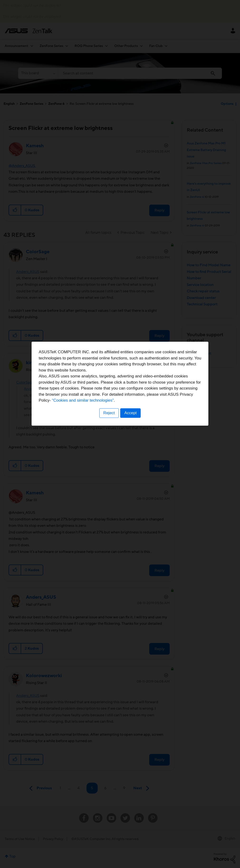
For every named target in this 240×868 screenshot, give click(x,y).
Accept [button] (131, 463)
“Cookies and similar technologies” (134, 451)
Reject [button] (109, 463)
